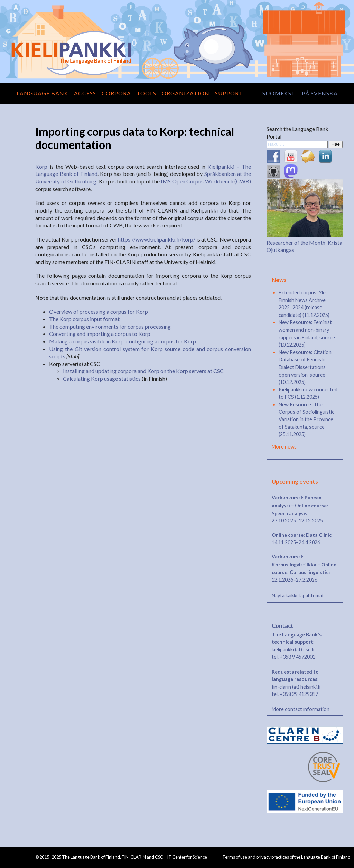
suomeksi (278, 93)
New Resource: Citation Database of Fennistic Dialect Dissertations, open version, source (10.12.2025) (305, 367)
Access (85, 93)
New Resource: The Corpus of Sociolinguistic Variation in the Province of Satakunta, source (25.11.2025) (306, 419)
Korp (41, 166)
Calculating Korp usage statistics (102, 379)
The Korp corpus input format (84, 319)
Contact (283, 626)
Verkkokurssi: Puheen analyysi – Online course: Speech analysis (300, 505)
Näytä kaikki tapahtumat (298, 596)
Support (229, 93)
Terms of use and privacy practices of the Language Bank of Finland (286, 857)
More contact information (301, 709)
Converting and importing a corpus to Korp (100, 334)
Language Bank (43, 93)
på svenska (320, 93)
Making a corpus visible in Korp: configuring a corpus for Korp (123, 341)
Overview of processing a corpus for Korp (99, 312)
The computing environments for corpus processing (110, 326)
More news (284, 447)
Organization (186, 93)
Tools (146, 93)
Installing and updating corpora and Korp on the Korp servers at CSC (143, 371)
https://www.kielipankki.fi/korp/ (157, 239)
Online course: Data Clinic (302, 535)
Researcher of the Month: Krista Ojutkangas (305, 242)
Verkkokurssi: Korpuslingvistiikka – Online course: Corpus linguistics (304, 564)
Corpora (116, 93)
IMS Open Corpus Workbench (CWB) (206, 181)
